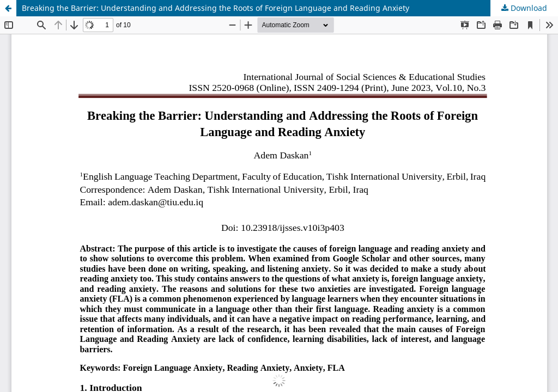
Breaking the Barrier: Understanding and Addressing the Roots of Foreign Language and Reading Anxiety (216, 8)
